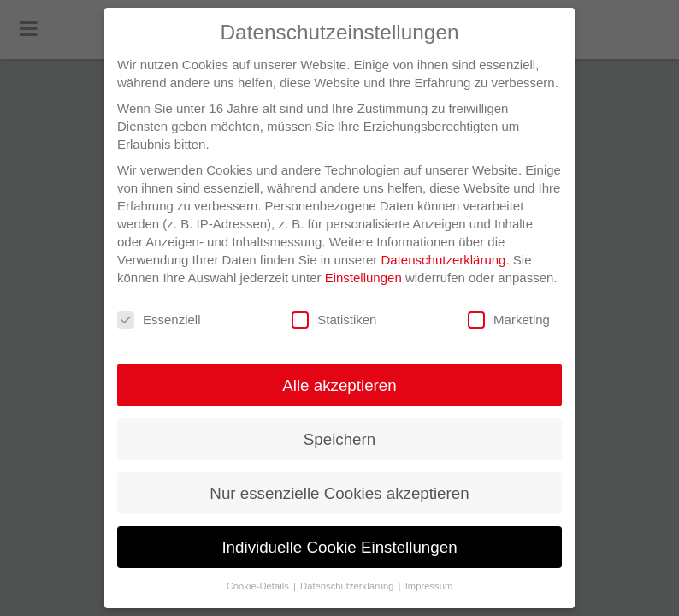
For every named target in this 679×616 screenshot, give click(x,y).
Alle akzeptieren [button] (339, 385)
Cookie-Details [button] (259, 586)
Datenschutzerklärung (444, 260)
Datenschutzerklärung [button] (348, 586)
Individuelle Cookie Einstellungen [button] (339, 547)
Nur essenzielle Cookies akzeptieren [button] (339, 493)
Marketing (509, 320)
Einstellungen (363, 278)
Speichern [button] (339, 439)
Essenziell (159, 320)
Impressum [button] (429, 586)
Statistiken (334, 320)
